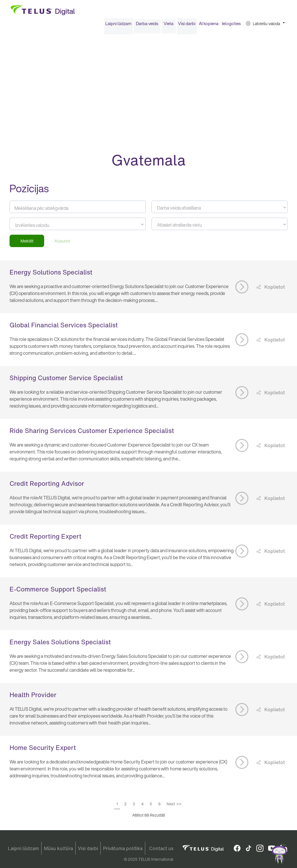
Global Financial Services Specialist (64, 327)
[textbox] (220, 210)
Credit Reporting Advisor (47, 486)
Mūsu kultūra (58, 848)
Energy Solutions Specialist (51, 274)
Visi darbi (187, 25)
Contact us (161, 848)
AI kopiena (209, 25)
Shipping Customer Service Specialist (66, 380)
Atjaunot (62, 243)
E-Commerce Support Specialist (58, 591)
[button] (265, 26)
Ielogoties (231, 25)
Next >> (174, 806)
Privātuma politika (123, 848)
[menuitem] (119, 26)
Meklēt (27, 243)
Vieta (169, 25)
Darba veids (147, 25)
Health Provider (33, 697)
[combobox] (220, 209)
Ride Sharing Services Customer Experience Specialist (92, 433)
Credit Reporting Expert (45, 538)
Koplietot (274, 289)
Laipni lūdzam (118, 25)
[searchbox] (41, 227)
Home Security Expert (43, 750)
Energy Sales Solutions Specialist (60, 644)
